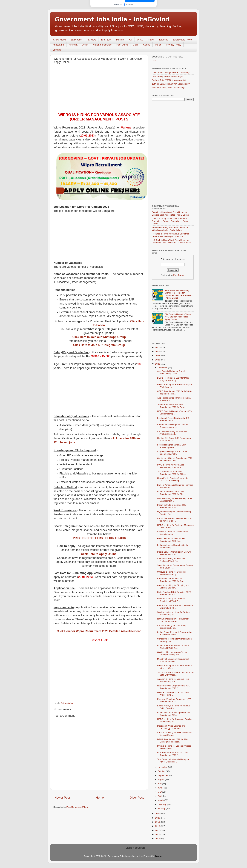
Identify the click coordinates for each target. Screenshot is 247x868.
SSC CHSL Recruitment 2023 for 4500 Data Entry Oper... (175, 674)
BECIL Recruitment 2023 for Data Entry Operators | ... (173, 379)
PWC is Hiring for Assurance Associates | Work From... (171, 466)
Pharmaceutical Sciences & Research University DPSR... (175, 607)
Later (108, 17)
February (162, 804)
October (162, 771)
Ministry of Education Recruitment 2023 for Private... (173, 660)
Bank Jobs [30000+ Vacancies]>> (168, 76)
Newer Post (62, 798)
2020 (158, 818)
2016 (158, 834)
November (163, 767)
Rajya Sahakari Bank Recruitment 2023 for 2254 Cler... (173, 620)
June (160, 788)
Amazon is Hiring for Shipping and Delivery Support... (173, 587)
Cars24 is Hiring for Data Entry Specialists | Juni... (172, 627)
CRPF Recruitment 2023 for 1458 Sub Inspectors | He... (175, 393)
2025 (158, 351)
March (161, 800)
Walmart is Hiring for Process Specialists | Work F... (171, 600)
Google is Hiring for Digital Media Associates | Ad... (173, 533)
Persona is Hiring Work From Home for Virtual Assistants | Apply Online (170, 229)
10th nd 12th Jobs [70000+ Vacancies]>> (171, 84)
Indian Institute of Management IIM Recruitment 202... (174, 714)
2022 (158, 364)
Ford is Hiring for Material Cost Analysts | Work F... (172, 446)
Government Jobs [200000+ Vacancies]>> (172, 73)
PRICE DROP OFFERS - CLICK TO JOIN (99, 538)
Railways (91, 40)
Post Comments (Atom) (78, 807)
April (160, 796)
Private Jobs (67, 703)
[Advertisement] (99, 89)
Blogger (159, 856)
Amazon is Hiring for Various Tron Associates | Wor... (173, 680)
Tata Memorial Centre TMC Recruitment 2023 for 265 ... (172, 473)
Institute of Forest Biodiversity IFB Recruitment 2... (173, 419)
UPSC (140, 40)
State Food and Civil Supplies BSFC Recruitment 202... (174, 593)
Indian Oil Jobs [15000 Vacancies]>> (169, 87)
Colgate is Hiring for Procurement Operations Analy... (173, 453)
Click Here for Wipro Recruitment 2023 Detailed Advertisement (99, 631)
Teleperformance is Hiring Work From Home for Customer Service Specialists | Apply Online (179, 294)
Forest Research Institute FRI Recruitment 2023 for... (171, 540)
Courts (147, 45)
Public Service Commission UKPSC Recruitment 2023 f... (174, 553)
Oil (131, 40)
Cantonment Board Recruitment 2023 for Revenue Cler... (175, 459)
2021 (158, 814)
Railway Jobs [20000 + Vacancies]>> (169, 80)
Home (100, 798)
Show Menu (59, 40)
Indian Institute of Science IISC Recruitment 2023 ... (172, 506)
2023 (158, 360)
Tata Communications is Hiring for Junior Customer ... (173, 761)
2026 (158, 347)
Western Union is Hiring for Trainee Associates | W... (174, 613)
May (160, 792)
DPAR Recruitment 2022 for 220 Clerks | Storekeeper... (172, 741)
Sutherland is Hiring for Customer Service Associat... (173, 426)
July (160, 784)
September (163, 775)
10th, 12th (106, 40)
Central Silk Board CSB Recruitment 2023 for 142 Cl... (174, 439)
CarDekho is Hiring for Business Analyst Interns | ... (172, 433)
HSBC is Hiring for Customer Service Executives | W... (175, 720)
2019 (158, 822)
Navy (151, 40)
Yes (140, 17)
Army (85, 45)
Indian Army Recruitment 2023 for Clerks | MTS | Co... (173, 647)
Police (158, 45)
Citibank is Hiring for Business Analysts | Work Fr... (171, 560)
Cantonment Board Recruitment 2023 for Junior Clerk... (175, 520)
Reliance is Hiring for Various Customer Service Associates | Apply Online (170, 235)
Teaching (164, 40)
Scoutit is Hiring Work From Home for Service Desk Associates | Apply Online (170, 213)
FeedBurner (179, 275)
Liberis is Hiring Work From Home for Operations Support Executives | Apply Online (170, 221)
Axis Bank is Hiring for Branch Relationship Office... (171, 372)
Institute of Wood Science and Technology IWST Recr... (171, 727)
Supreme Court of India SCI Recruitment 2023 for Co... (171, 580)
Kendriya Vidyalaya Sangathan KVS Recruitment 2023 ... (174, 700)
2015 (158, 838)
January (162, 808)
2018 (158, 826)
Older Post (137, 798)
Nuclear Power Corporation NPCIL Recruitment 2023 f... (173, 687)
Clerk (136, 45)
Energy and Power (183, 40)
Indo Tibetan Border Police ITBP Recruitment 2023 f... (172, 754)
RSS (154, 61)
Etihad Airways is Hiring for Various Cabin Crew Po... (174, 707)
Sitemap (57, 50)
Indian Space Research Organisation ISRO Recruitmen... (175, 633)
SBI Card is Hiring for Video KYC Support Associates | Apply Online (178, 317)
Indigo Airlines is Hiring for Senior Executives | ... (173, 546)
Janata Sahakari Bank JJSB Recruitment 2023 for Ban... (171, 406)
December (163, 367)
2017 (158, 830)
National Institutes (102, 45)
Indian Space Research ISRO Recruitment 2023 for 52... (171, 493)
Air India (73, 45)
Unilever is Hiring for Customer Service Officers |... (172, 573)
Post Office (122, 45)
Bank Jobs (76, 40)
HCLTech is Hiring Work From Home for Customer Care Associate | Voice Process (172, 241)
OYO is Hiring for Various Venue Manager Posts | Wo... (172, 653)
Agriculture (58, 45)
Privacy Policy (174, 45)
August (161, 779)
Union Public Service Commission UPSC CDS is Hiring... (173, 479)
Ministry (120, 40)
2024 (158, 356)
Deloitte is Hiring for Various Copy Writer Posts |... (173, 694)
